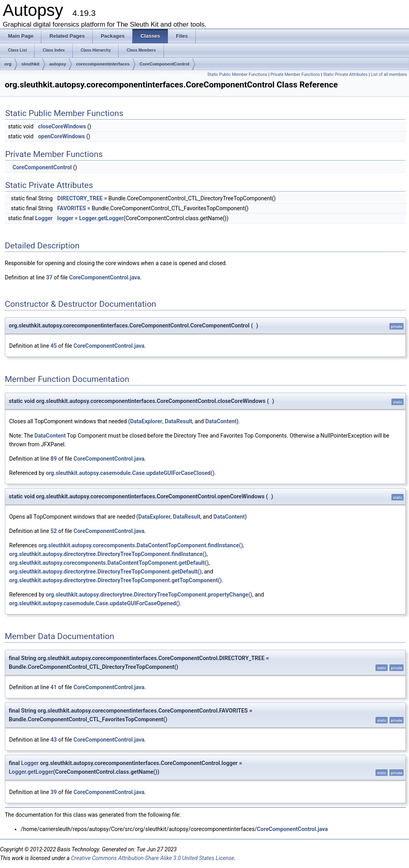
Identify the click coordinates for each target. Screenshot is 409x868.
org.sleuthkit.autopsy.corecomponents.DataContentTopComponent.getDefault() (109, 563)
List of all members (389, 75)
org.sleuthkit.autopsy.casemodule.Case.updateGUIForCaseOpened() (94, 603)
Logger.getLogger (101, 218)
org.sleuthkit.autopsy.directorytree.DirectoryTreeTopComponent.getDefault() (105, 572)
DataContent (221, 421)
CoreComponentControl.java (105, 277)
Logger (44, 218)
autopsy (58, 64)
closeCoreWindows (62, 126)
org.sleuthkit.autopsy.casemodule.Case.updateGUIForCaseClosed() (130, 473)
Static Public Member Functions (237, 75)
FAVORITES (72, 208)
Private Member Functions (295, 75)
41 (54, 687)
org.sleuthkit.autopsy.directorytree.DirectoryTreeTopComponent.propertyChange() (149, 595)
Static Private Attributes (345, 75)
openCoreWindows (62, 136)
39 (54, 792)
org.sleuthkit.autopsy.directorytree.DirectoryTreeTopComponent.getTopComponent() (115, 580)
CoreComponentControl (165, 64)
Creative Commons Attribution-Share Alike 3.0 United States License (152, 858)
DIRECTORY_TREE (80, 198)
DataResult (178, 421)
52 (54, 531)
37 (49, 277)
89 (54, 459)
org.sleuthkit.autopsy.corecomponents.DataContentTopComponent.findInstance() (140, 545)
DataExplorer (146, 421)
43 (54, 740)
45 (54, 346)
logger (65, 218)
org (8, 64)
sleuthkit (30, 64)
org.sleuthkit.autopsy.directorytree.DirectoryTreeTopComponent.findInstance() (108, 554)
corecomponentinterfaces (103, 64)
